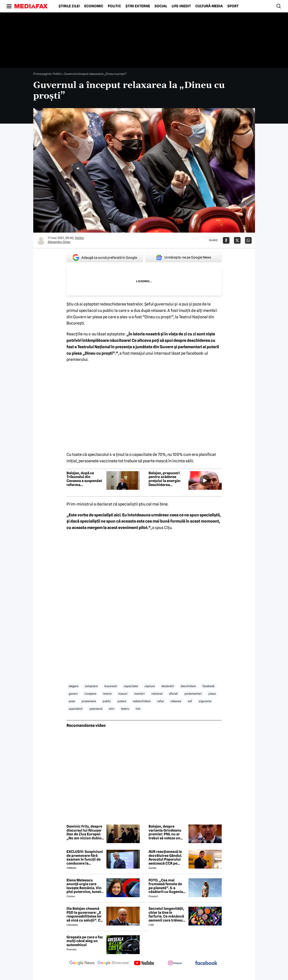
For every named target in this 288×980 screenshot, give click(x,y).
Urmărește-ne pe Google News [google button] (183, 257)
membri (139, 694)
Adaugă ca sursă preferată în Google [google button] (105, 258)
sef (190, 701)
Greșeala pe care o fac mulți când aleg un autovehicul (85, 941)
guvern (73, 694)
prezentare (89, 701)
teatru (125, 709)
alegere (73, 686)
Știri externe (138, 6)
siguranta (205, 701)
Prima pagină (42, 74)
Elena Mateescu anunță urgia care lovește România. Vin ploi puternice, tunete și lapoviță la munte (85, 886)
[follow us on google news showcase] (113, 963)
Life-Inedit (181, 6)
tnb (138, 709)
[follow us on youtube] (144, 963)
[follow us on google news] (82, 963)
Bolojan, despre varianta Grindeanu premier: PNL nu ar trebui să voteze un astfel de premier (165, 832)
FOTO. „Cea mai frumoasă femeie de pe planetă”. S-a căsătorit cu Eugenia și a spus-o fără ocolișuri (166, 886)
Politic (114, 6)
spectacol (96, 709)
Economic (94, 6)
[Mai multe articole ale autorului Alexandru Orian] (41, 240)
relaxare (176, 701)
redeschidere (142, 701)
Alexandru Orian (59, 242)
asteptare (91, 686)
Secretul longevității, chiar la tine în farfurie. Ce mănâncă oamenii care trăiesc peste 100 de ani (166, 914)
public (107, 701)
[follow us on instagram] (175, 963)
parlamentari (193, 694)
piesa (212, 694)
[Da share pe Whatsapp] (248, 240)
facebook (209, 686)
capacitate (131, 686)
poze (72, 701)
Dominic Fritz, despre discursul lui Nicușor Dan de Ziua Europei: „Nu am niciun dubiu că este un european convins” (84, 832)
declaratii (168, 686)
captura (150, 686)
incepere (90, 694)
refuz (161, 701)
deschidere (188, 686)
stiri (112, 709)
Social (161, 6)
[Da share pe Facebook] (226, 240)
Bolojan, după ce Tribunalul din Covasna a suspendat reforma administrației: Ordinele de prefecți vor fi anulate (84, 479)
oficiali (173, 694)
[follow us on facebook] (206, 963)
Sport (233, 6)
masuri (123, 694)
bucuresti (111, 686)
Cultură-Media (209, 6)
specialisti (76, 709)
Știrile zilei (69, 6)
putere (122, 701)
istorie (107, 694)
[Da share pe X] (237, 240)
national (157, 694)
